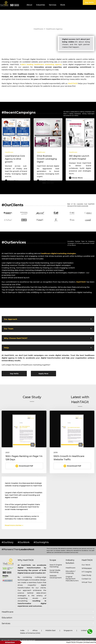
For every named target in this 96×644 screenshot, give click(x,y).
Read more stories (14, 525)
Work (63, 5)
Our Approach (11, 319)
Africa (35, 630)
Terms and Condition (77, 640)
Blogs (44, 15)
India (22, 630)
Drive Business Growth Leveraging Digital (47, 159)
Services (53, 5)
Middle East (51, 630)
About (29, 5)
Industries (41, 5)
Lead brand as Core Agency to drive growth (15, 159)
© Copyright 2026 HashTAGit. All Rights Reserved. (18, 640)
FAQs (6, 348)
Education (7, 618)
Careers (52, 15)
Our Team (9, 329)
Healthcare (38, 29)
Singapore (68, 630)
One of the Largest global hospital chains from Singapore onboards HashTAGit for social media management (22, 507)
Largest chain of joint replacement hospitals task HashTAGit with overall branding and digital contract (24, 495)
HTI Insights (32, 15)
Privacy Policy (90, 640)
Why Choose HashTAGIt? (16, 338)
